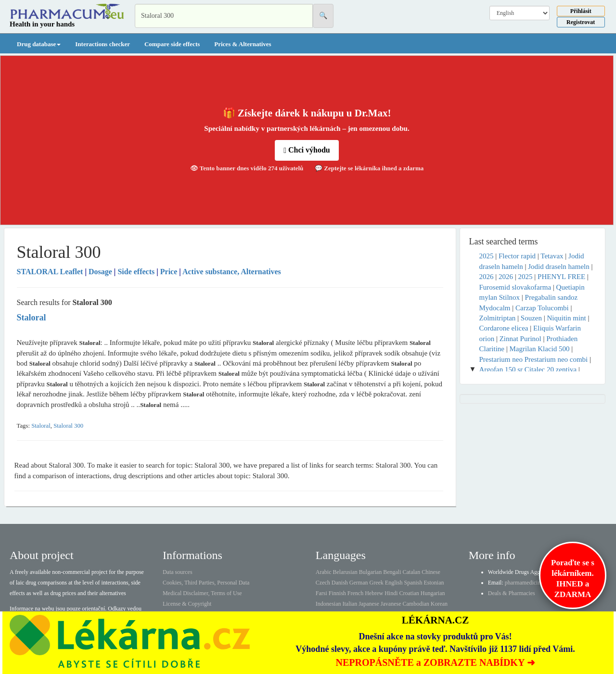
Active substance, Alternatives (232, 272)
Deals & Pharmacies (512, 593)
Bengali (392, 572)
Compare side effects (172, 44)
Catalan (411, 572)
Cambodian (416, 604)
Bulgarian (370, 572)
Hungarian (433, 593)
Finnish (337, 593)
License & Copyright (187, 604)
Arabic (324, 572)
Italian (350, 604)
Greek (376, 583)
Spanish (413, 583)
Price (169, 272)
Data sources (178, 572)
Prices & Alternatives (243, 44)
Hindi (391, 593)
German (359, 583)
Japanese (369, 604)
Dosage (100, 272)
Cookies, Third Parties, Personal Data (206, 583)
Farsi (321, 593)
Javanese (391, 604)
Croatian (409, 593)
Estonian (434, 583)
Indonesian (328, 604)
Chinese (431, 572)
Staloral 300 (68, 426)
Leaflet (51, 272)
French (355, 593)
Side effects (136, 272)
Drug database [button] (39, 44)
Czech (323, 583)
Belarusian (345, 572)
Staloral (41, 426)
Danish (340, 583)
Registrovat (581, 22)
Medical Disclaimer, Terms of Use (202, 593)
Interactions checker (103, 44)
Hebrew (374, 593)
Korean (439, 604)
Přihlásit (581, 11)
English (394, 583)
